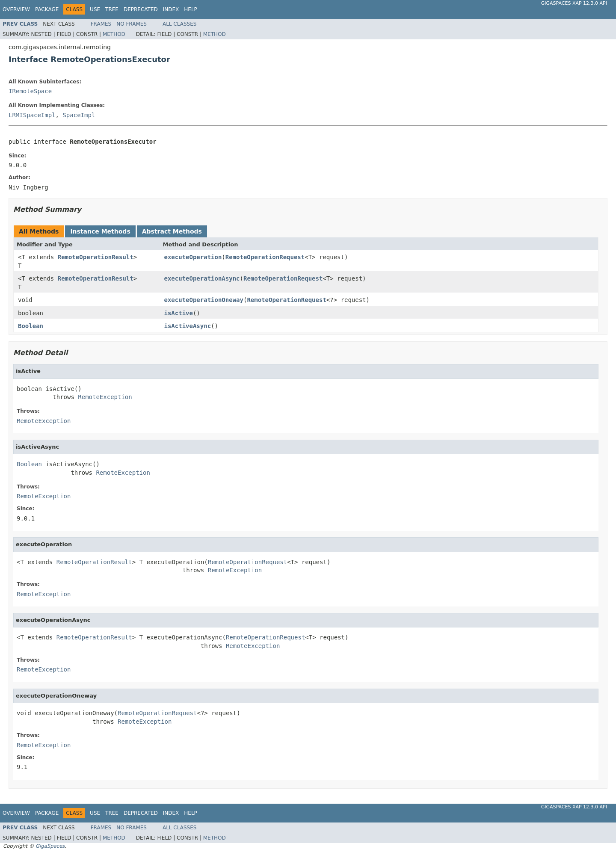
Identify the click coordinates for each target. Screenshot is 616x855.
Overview (16, 9)
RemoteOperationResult (96, 257)
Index (171, 9)
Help (191, 9)
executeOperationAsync (202, 278)
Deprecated (141, 9)
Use (95, 9)
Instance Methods (100, 231)
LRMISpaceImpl (32, 115)
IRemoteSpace (30, 91)
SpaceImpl (79, 115)
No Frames (132, 24)
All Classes (179, 24)
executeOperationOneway (204, 300)
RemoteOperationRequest (265, 257)
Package (47, 9)
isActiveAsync (188, 326)
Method (114, 34)
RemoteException (105, 397)
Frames (101, 24)
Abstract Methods (172, 231)
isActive (179, 313)
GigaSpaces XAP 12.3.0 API (574, 3)
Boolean (31, 326)
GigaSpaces (50, 846)
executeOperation (193, 257)
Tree (112, 9)
